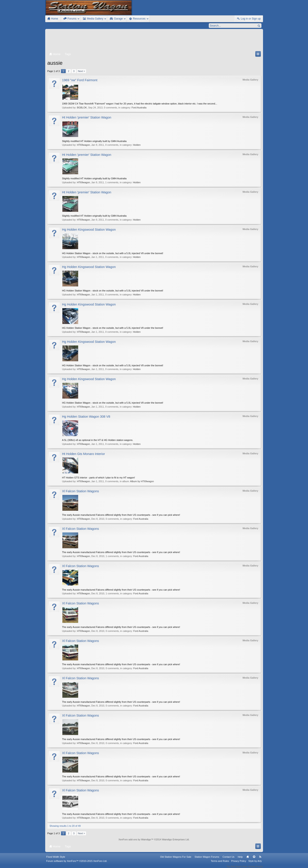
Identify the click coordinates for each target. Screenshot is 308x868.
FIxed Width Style (56, 860)
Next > (81, 71)
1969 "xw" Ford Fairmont (80, 80)
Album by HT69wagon (142, 481)
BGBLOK (82, 108)
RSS (260, 860)
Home (248, 860)
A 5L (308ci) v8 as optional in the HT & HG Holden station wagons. (98, 440)
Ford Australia (139, 108)
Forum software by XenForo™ (77, 864)
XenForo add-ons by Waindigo (135, 839)
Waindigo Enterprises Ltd (176, 839)
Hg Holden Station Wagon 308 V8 (86, 417)
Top (254, 860)
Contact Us (228, 860)
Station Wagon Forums (207, 860)
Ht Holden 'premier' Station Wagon (87, 117)
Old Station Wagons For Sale (176, 860)
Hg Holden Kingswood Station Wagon (89, 230)
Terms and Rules (220, 864)
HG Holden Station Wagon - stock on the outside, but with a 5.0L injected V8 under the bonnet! (113, 253)
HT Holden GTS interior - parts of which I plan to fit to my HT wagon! (99, 478)
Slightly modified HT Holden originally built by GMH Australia (94, 141)
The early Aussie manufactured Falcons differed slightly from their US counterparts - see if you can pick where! (121, 515)
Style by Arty (255, 864)
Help (240, 860)
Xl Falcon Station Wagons (81, 491)
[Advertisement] (154, 41)
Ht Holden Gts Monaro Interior (84, 454)
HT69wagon (83, 145)
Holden (137, 145)
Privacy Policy (239, 864)
